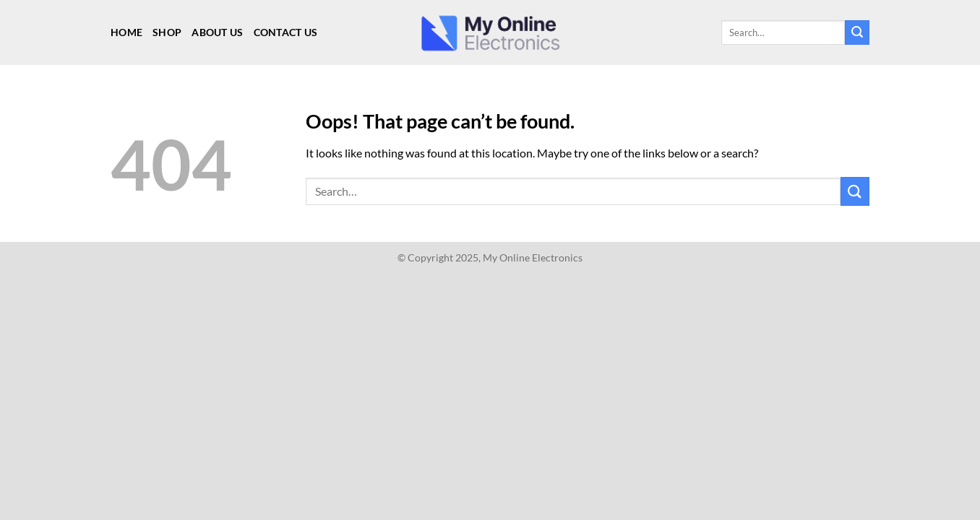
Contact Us (286, 32)
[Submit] (857, 32)
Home (126, 32)
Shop (167, 32)
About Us (217, 32)
